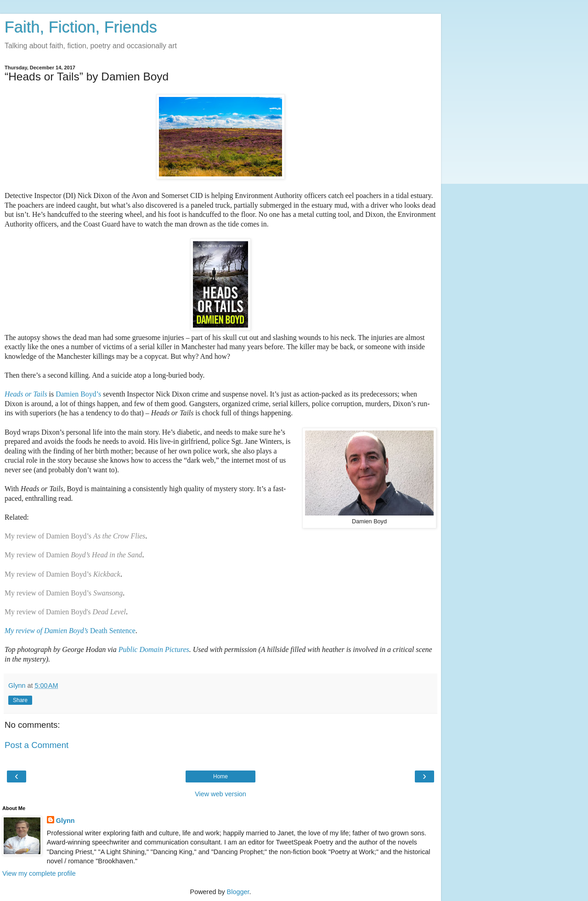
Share (20, 700)
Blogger (238, 892)
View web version (220, 794)
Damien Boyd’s (78, 394)
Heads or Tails (26, 394)
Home (220, 776)
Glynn (65, 821)
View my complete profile (39, 873)
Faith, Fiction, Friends (81, 27)
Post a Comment (37, 745)
